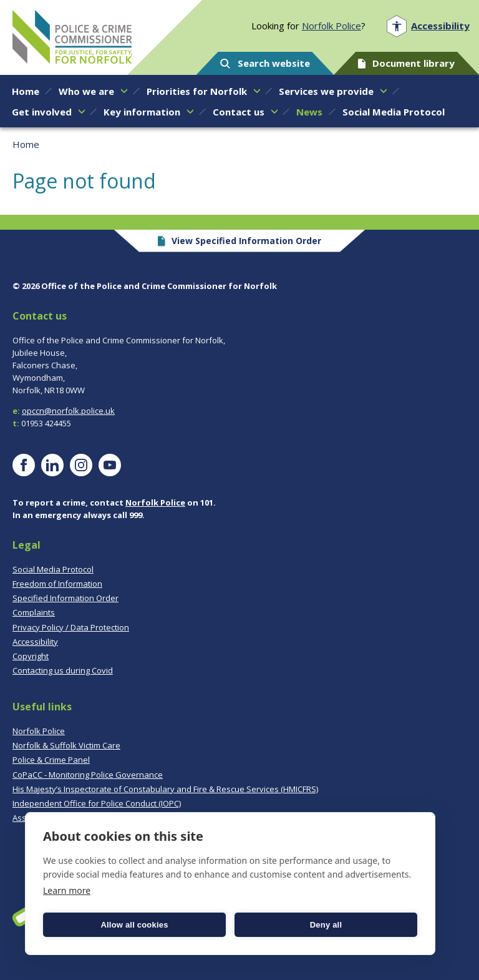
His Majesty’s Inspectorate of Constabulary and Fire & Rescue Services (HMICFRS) (165, 789)
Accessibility (35, 642)
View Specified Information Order (240, 241)
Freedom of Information (57, 584)
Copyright (31, 656)
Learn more (67, 890)
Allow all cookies (134, 925)
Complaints (34, 612)
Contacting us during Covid (63, 670)
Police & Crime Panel (51, 760)
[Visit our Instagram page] (81, 465)
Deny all (326, 925)
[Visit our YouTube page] (110, 465)
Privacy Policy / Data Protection (71, 627)
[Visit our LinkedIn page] (52, 465)
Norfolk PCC (72, 37)
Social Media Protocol (53, 569)
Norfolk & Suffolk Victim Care (66, 745)
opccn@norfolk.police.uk (68, 411)
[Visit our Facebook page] (24, 465)
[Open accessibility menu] (428, 26)
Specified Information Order (65, 598)
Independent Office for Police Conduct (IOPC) (97, 803)
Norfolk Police (331, 26)
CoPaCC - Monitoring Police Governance (88, 775)
